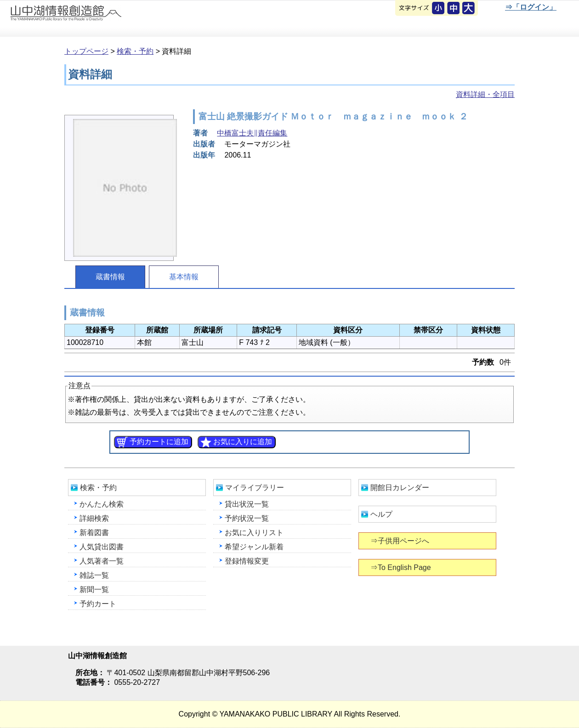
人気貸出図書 (102, 547)
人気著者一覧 (102, 561)
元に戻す (439, 9)
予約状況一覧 (247, 518)
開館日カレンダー (400, 488)
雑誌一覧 (94, 575)
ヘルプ (381, 514)
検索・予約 (135, 51)
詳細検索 (94, 518)
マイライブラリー (255, 488)
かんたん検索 (102, 504)
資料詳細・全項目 (485, 94)
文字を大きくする (469, 9)
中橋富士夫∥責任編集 (252, 133)
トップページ (86, 51)
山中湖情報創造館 (110, 19)
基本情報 (184, 277)
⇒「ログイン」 (531, 7)
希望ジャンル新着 (254, 547)
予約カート (98, 604)
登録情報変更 (247, 561)
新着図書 (94, 533)
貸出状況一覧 (247, 504)
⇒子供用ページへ (400, 541)
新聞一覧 (94, 590)
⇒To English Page (401, 567)
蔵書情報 (110, 277)
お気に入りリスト (254, 533)
